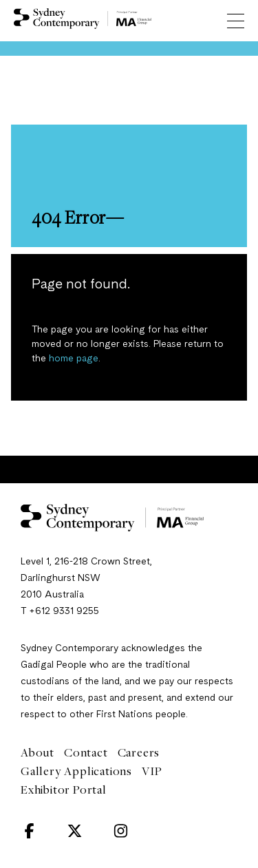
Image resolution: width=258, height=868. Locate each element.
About (37, 752)
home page (74, 359)
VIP (152, 771)
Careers (139, 752)
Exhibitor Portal (64, 790)
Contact (86, 752)
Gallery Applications (76, 771)
